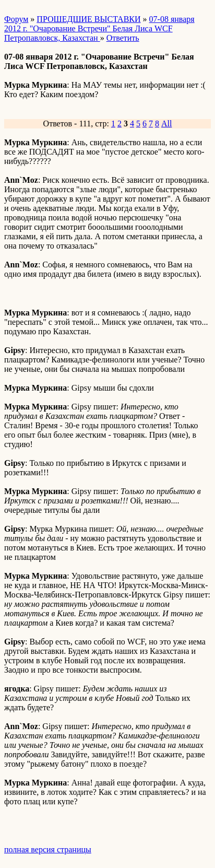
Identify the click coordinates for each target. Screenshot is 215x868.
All (166, 124)
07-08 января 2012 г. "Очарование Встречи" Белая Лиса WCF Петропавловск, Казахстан (99, 28)
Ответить (123, 38)
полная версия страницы (48, 849)
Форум (16, 19)
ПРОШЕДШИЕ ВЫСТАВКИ (88, 19)
